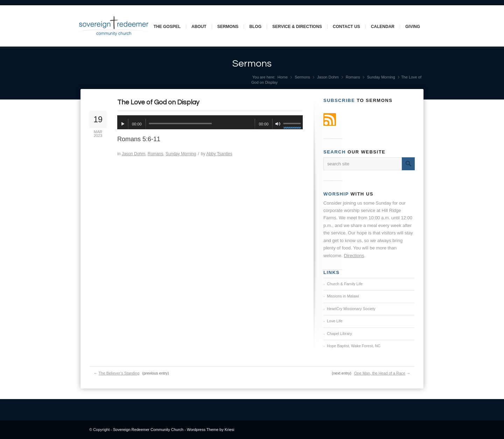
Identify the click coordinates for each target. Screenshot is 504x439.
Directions (354, 256)
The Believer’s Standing (119, 373)
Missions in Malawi (343, 296)
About (199, 27)
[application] (210, 122)
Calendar (383, 27)
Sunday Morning (381, 77)
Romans (353, 77)
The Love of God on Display (158, 102)
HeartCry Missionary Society (351, 309)
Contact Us (346, 27)
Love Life (335, 321)
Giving (413, 27)
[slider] (180, 124)
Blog (255, 27)
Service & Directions (297, 27)
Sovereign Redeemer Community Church (148, 430)
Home (283, 77)
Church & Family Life (345, 284)
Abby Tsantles (219, 154)
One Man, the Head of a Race (380, 373)
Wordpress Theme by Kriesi (211, 430)
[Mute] (278, 124)
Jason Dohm (328, 77)
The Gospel (167, 27)
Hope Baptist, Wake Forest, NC (354, 346)
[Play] (123, 124)
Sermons (228, 27)
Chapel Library (339, 334)
